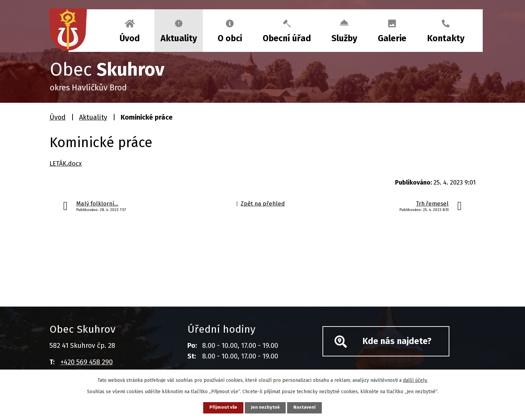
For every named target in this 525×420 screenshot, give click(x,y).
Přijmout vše (221, 407)
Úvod (130, 38)
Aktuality (179, 38)
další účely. (415, 380)
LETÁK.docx (66, 164)
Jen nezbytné (266, 407)
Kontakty (446, 38)
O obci (230, 38)
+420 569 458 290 (87, 362)
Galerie (392, 38)
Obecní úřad (287, 38)
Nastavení (307, 407)
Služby (344, 38)
